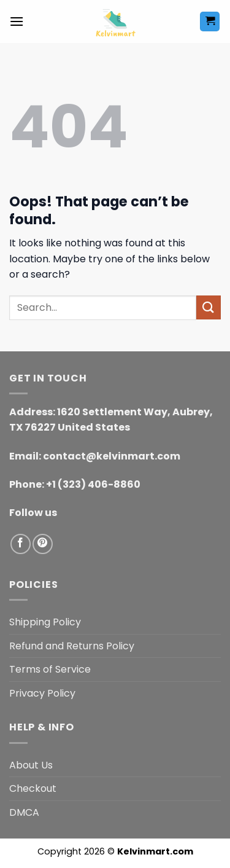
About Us (31, 765)
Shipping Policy (45, 622)
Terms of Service (50, 669)
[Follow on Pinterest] (43, 544)
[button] (17, 21)
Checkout (33, 788)
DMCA (24, 812)
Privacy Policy (42, 693)
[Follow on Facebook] (21, 544)
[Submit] (209, 307)
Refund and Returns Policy (72, 646)
